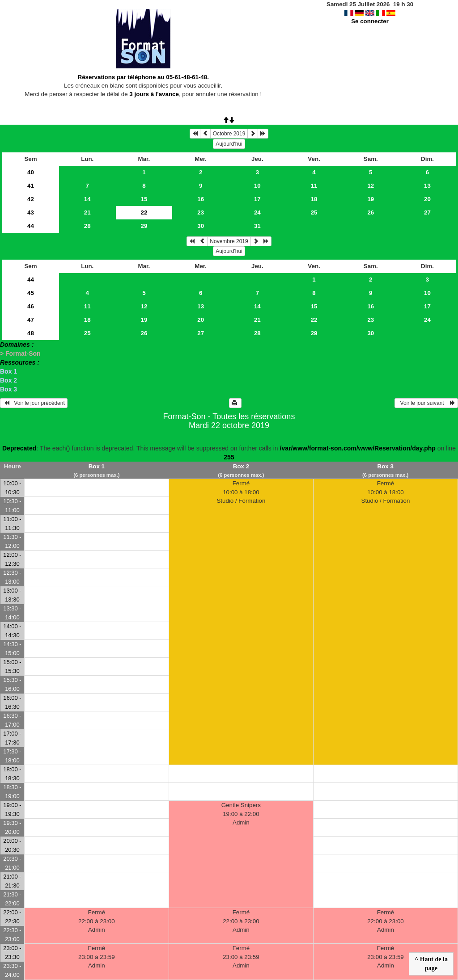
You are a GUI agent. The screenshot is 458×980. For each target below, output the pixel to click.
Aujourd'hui (229, 144)
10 (257, 186)
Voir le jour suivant (426, 403)
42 (31, 199)
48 (31, 333)
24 (257, 212)
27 (427, 212)
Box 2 (8, 380)
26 (371, 212)
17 (257, 199)
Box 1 (8, 371)
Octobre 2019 (229, 134)
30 (201, 226)
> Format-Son (20, 353)
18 (314, 199)
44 (31, 226)
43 (31, 212)
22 (314, 320)
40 (31, 172)
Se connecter (370, 21)
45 (31, 293)
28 (87, 226)
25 (314, 212)
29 (144, 226)
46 (31, 306)
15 (144, 199)
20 (427, 199)
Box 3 (8, 389)
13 (427, 186)
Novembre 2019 (229, 241)
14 (87, 199)
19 (371, 199)
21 (87, 212)
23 (201, 212)
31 (257, 226)
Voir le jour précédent (34, 403)
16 (201, 199)
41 (31, 186)
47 (31, 320)
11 (314, 186)
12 (371, 186)
